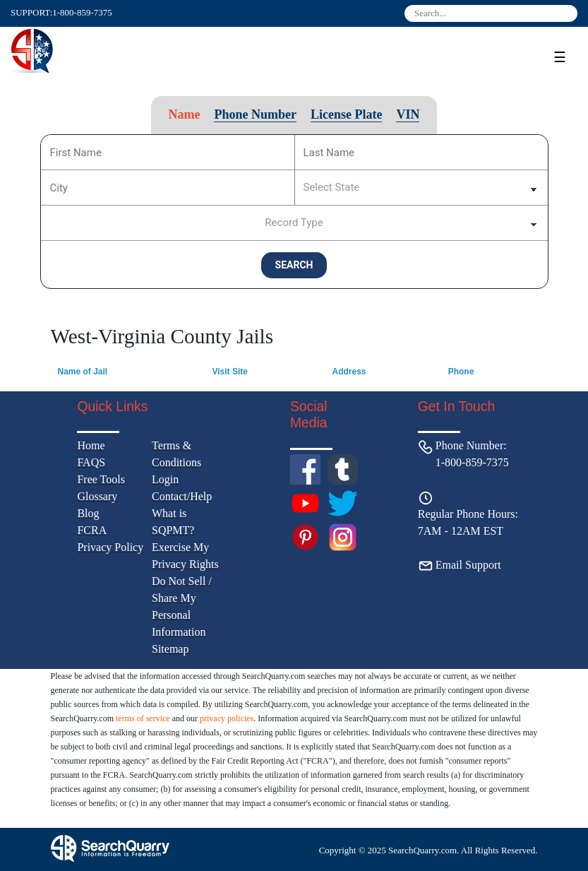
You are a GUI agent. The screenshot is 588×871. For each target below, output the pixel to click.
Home (91, 445)
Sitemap (170, 649)
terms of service (143, 718)
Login (165, 479)
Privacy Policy (110, 547)
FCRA (92, 530)
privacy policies (227, 718)
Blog (88, 513)
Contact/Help (182, 496)
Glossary (97, 496)
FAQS (91, 462)
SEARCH (294, 265)
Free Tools (101, 479)
